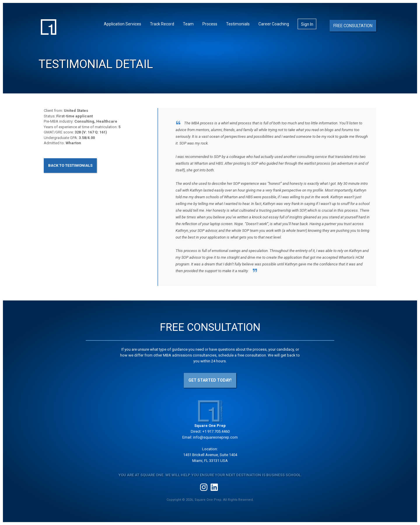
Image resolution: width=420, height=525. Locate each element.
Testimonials (238, 24)
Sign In (307, 24)
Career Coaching (274, 24)
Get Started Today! (210, 380)
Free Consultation (353, 26)
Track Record (162, 24)
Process (210, 24)
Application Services (123, 24)
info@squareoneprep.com (215, 437)
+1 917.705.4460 (216, 431)
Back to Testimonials (70, 165)
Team (188, 24)
